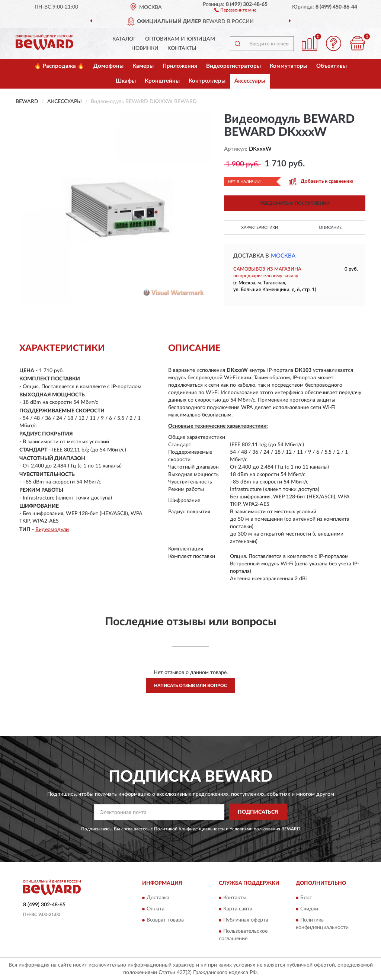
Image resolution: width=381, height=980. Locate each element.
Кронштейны (162, 81)
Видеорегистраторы (233, 66)
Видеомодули (52, 530)
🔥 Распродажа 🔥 (59, 66)
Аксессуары (250, 81)
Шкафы (126, 81)
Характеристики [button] (260, 228)
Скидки (309, 909)
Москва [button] (283, 256)
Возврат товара (165, 920)
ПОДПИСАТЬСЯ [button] (258, 812)
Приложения (180, 66)
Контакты (182, 48)
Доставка (158, 898)
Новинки (145, 48)
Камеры (143, 66)
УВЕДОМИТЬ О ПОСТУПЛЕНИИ (295, 203)
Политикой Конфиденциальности (189, 829)
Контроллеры (207, 81)
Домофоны (108, 66)
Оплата (156, 909)
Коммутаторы (289, 66)
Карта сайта (238, 909)
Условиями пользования (255, 829)
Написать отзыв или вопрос (190, 686)
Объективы (332, 66)
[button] (235, 10)
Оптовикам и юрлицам (180, 39)
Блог (306, 898)
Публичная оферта (246, 920)
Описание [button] (330, 228)
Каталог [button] (124, 39)
